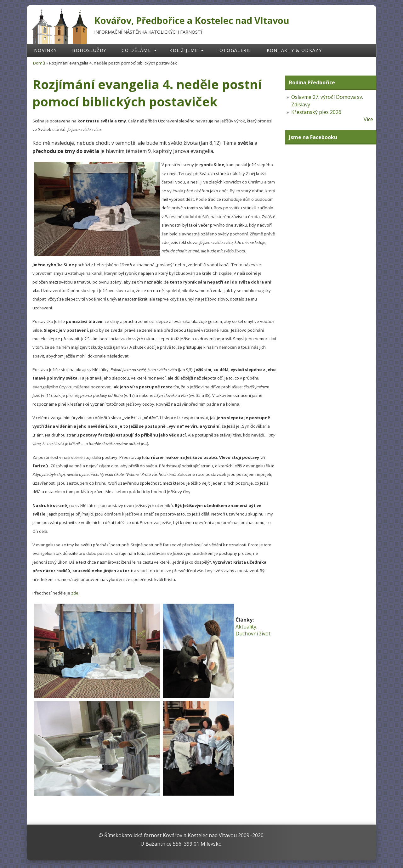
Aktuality (246, 627)
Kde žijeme (184, 50)
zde (75, 593)
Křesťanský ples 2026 (316, 112)
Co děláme (136, 50)
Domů (39, 63)
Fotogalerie (234, 50)
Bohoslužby (89, 50)
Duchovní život (253, 634)
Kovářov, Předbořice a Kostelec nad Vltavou (192, 20)
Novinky (45, 50)
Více (368, 119)
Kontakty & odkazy (294, 50)
